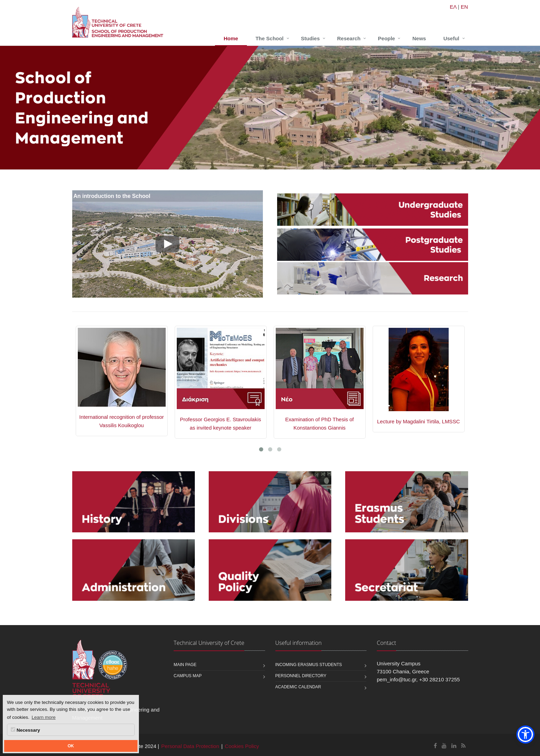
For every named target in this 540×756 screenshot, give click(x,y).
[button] (525, 734)
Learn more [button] (44, 717)
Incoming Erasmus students (309, 665)
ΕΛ (453, 7)
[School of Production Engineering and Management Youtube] (444, 746)
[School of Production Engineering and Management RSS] (463, 746)
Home (231, 38)
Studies (310, 38)
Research (349, 38)
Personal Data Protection (190, 746)
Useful (451, 38)
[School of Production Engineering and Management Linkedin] (454, 746)
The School (270, 38)
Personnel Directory (301, 676)
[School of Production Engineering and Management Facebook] (435, 746)
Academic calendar (298, 687)
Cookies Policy (242, 746)
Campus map (188, 676)
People (386, 38)
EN (464, 7)
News (419, 38)
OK (71, 746)
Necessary (25, 730)
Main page (185, 665)
